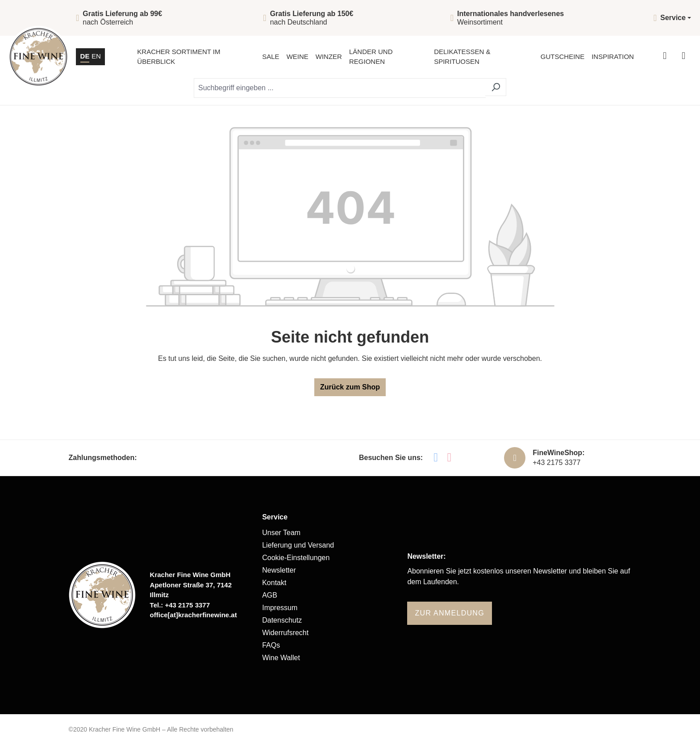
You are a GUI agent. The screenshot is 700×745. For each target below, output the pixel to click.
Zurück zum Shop (350, 387)
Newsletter (279, 570)
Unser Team (281, 533)
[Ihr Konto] (665, 57)
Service (275, 517)
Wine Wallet (281, 658)
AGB (270, 595)
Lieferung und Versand (298, 545)
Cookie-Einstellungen (296, 558)
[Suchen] (496, 87)
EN (96, 56)
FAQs (271, 645)
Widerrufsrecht (285, 633)
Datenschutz (282, 620)
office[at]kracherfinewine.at (194, 615)
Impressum (280, 608)
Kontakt (274, 583)
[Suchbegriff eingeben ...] (340, 88)
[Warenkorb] (683, 57)
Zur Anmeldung (450, 613)
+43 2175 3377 (556, 462)
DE (85, 56)
